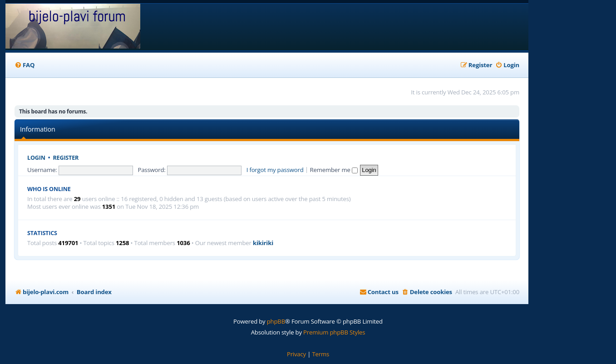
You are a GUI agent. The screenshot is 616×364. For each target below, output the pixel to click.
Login (36, 158)
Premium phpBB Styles (334, 332)
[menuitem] (25, 65)
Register (66, 158)
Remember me (334, 170)
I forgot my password (275, 170)
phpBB (276, 321)
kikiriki (263, 243)
